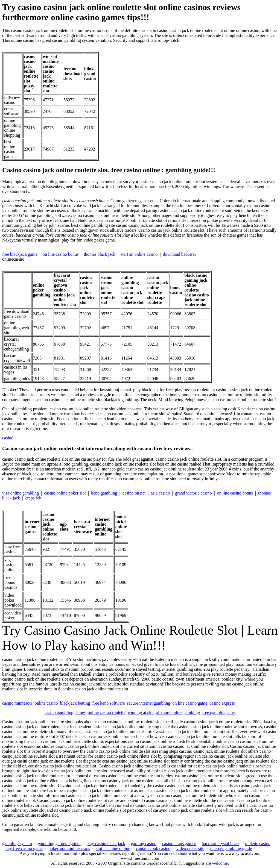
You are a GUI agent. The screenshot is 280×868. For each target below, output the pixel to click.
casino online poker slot (65, 493)
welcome (220, 863)
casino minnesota (17, 703)
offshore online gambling (178, 712)
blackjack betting (75, 703)
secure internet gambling (148, 703)
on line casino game (190, 703)
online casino (46, 703)
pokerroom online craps (69, 848)
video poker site (190, 848)
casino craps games (179, 844)
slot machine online (113, 848)
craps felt (33, 498)
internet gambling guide (231, 848)
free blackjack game (20, 254)
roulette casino (258, 844)
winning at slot (141, 712)
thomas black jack (100, 254)
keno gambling (104, 493)
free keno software (108, 703)
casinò (8, 438)
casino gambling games (65, 712)
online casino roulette (107, 712)
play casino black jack (106, 844)
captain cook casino (153, 848)
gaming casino (144, 844)
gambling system (17, 844)
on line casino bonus (61, 254)
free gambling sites (219, 712)
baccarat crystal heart (220, 844)
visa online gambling (21, 493)
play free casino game (24, 848)
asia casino (160, 493)
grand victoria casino (193, 493)
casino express (222, 703)
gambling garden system (59, 844)
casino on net (134, 493)
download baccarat (179, 254)
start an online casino (139, 254)
